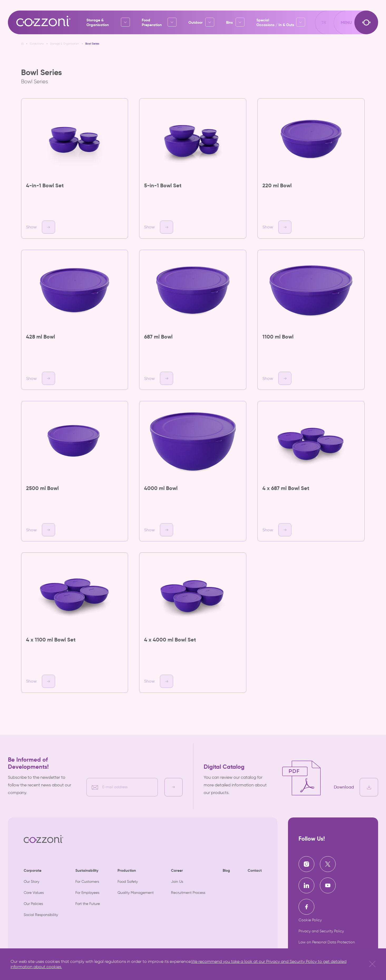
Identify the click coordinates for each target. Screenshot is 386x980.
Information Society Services (323, 953)
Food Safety (128, 882)
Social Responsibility (41, 915)
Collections (37, 44)
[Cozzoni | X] (328, 864)
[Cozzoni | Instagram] (306, 864)
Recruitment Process (188, 893)
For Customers (87, 882)
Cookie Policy (310, 920)
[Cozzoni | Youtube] (328, 885)
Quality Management (136, 893)
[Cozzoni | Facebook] (306, 907)
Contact (255, 870)
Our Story (31, 882)
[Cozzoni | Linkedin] (306, 885)
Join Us (177, 882)
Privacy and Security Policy (321, 931)
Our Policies (33, 904)
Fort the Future (88, 904)
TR (323, 23)
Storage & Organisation (65, 44)
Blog (226, 870)
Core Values (34, 893)
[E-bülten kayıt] (173, 787)
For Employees (87, 893)
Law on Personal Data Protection (327, 942)
